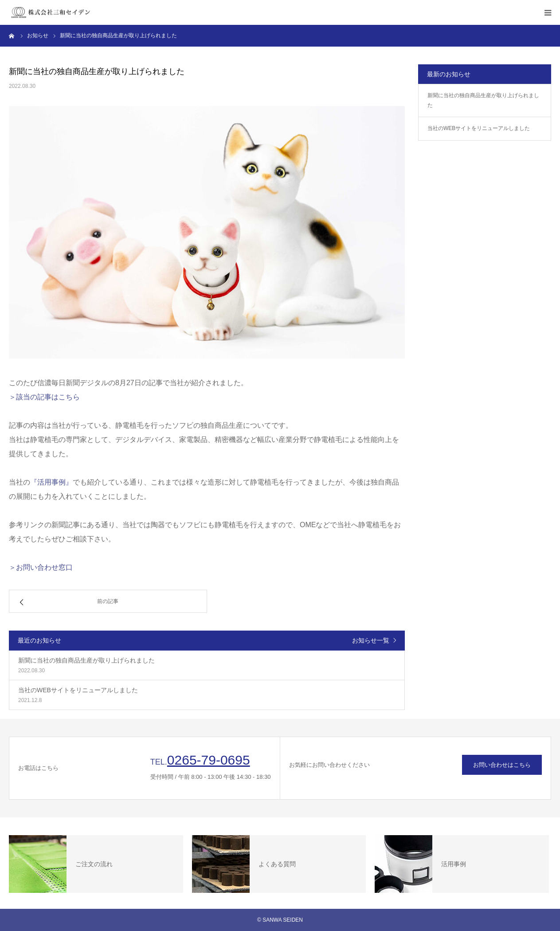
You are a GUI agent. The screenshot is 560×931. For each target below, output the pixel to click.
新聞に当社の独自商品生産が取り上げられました (483, 100)
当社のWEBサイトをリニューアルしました (479, 128)
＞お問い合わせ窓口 (41, 567)
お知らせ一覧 (371, 640)
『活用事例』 (51, 482)
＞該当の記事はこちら (44, 397)
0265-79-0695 (209, 760)
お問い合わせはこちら (502, 765)
